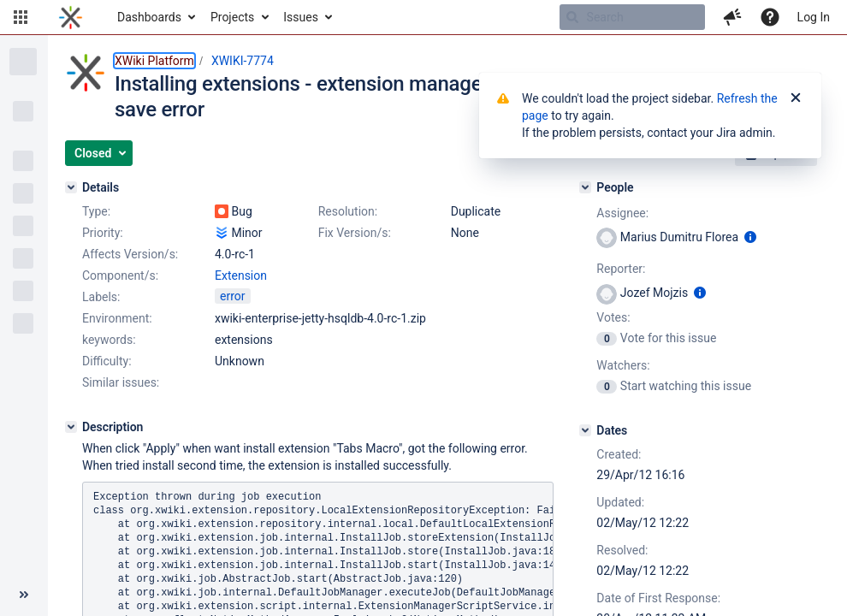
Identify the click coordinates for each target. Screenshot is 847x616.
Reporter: (621, 269)
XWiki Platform (154, 61)
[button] (21, 17)
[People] (585, 187)
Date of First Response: (658, 598)
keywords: (109, 340)
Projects (232, 17)
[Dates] (585, 430)
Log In (814, 17)
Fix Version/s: (355, 233)
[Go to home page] (71, 17)
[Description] (71, 427)
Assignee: (622, 213)
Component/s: (120, 275)
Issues (301, 17)
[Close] (796, 98)
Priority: (103, 233)
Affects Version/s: (130, 254)
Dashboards (149, 17)
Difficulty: (107, 361)
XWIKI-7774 (243, 61)
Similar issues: (121, 382)
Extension (241, 275)
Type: (96, 211)
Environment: (117, 318)
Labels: (101, 297)
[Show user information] (750, 237)
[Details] (71, 187)
